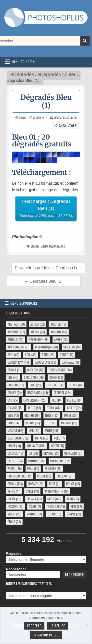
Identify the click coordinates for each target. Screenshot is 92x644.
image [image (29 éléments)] (71, 415)
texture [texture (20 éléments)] (16, 506)
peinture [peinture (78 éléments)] (53, 468)
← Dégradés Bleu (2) (44, 281)
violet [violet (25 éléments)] (14, 514)
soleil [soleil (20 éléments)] (14, 499)
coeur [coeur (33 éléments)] (56, 377)
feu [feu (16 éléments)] (57, 400)
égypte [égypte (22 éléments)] (74, 514)
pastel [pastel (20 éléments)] (15, 468)
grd (63, 246)
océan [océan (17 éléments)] (57, 446)
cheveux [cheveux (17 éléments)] (35, 370)
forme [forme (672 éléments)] (54, 408)
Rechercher (16, 569)
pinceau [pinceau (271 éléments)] (65, 476)
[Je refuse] (86, 625)
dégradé (54, 246)
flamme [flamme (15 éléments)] (15, 408)
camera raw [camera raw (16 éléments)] (18, 362)
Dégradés (24, 74)
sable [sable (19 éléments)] (32, 491)
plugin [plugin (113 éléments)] (15, 484)
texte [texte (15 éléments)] (73, 499)
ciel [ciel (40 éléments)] (13, 377)
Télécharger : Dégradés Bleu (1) (46, 209)
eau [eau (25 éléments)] (13, 400)
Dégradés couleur (59, 74)
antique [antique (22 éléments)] (15, 339)
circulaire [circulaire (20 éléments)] (34, 377)
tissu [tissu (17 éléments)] (35, 506)
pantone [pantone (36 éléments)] (36, 461)
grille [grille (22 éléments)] (74, 408)
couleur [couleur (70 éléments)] (16, 385)
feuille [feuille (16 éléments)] (74, 400)
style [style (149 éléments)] (54, 499)
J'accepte (34, 626)
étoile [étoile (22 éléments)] (14, 522)
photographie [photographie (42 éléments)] (20, 476)
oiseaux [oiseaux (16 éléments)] (15, 453)
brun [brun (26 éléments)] (48, 355)
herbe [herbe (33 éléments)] (52, 415)
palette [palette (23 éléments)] (15, 461)
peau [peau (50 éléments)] (33, 468)
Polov (22, 118)
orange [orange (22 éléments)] (51, 453)
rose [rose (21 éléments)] (55, 484)
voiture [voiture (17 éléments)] (34, 514)
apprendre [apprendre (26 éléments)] (39, 339)
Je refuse (58, 626)
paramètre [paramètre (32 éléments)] (60, 461)
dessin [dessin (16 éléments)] (76, 385)
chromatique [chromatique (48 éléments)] (60, 370)
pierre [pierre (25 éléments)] (44, 476)
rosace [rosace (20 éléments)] (36, 484)
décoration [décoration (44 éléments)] (38, 393)
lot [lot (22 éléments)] (50, 423)
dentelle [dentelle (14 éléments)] (55, 385)
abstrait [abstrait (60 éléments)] (16, 324)
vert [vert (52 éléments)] (76, 506)
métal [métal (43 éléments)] (42, 438)
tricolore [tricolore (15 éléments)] (56, 506)
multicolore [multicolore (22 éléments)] (19, 438)
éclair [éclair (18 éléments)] (54, 514)
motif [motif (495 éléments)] (52, 430)
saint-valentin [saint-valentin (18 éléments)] (56, 491)
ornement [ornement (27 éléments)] (73, 453)
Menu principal (24, 62)
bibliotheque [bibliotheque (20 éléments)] (46, 347)
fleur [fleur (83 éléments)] (34, 408)
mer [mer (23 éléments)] (34, 430)
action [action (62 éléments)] (38, 324)
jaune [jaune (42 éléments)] (14, 423)
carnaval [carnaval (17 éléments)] (70, 362)
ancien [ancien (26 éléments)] (38, 332)
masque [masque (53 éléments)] (15, 430)
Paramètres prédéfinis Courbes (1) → (48, 268)
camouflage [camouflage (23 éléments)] (45, 362)
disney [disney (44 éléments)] (15, 393)
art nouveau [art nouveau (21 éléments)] (19, 347)
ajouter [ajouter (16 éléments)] (58, 324)
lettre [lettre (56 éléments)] (33, 423)
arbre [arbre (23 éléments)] (61, 339)
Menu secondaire (24, 303)
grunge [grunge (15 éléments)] (32, 415)
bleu (45, 246)
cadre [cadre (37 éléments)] (66, 355)
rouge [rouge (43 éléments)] (73, 484)
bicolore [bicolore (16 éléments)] (72, 347)
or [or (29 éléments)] (33, 453)
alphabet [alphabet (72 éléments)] (16, 332)
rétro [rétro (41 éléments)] (14, 491)
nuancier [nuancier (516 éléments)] (36, 446)
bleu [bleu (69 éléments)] (13, 355)
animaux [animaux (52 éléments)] (59, 332)
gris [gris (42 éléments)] (13, 415)
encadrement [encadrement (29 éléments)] (35, 400)
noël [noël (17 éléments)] (59, 438)
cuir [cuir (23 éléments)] (35, 385)
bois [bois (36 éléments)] (30, 355)
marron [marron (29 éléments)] (69, 423)
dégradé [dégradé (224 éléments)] (62, 393)
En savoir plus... (46, 635)
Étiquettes (14, 554)
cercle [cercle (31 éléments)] (15, 370)
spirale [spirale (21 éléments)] (34, 499)
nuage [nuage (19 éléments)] (14, 446)
